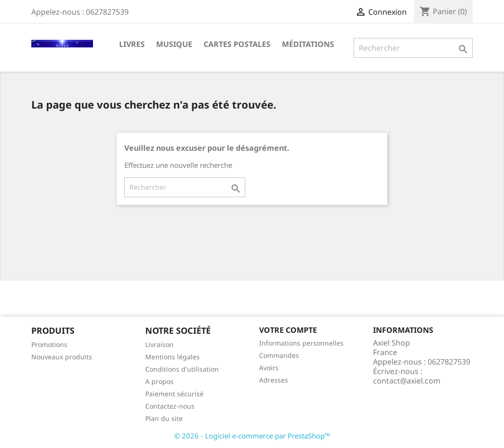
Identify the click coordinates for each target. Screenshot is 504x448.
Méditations (308, 44)
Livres (132, 44)
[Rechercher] (413, 48)
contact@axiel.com (407, 381)
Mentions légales (173, 357)
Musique (174, 44)
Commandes (279, 355)
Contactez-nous (170, 406)
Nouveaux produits (62, 357)
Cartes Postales (237, 44)
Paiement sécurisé (174, 394)
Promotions (49, 344)
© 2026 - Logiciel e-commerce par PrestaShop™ (252, 436)
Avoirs (269, 368)
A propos (159, 381)
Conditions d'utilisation (182, 369)
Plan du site (164, 418)
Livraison (159, 344)
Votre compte (288, 330)
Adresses (274, 380)
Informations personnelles (301, 343)
